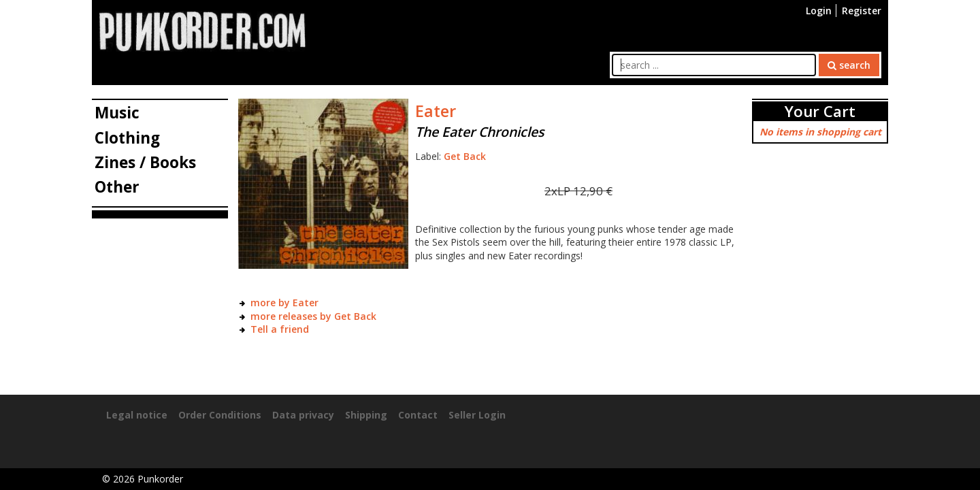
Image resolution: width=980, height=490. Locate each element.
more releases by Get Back (313, 316)
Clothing (127, 138)
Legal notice (137, 415)
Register (862, 11)
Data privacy (303, 415)
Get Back (465, 156)
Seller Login (477, 415)
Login (819, 11)
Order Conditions (220, 415)
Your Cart (820, 111)
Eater (436, 111)
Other (117, 187)
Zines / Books (145, 162)
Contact (418, 415)
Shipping (366, 415)
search (849, 65)
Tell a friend (280, 329)
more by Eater (284, 303)
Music (117, 113)
